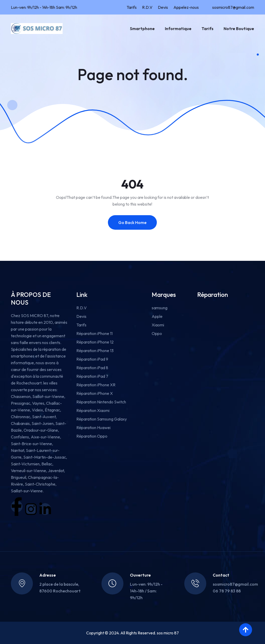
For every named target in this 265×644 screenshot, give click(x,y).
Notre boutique (239, 29)
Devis (163, 7)
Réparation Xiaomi (93, 410)
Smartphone (142, 29)
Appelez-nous (186, 7)
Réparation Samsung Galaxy (102, 419)
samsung (160, 308)
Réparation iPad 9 (92, 359)
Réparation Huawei (93, 428)
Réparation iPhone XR (96, 385)
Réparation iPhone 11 (94, 333)
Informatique (178, 29)
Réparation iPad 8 (92, 368)
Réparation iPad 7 (92, 376)
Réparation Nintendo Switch (101, 402)
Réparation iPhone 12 (95, 342)
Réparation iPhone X (95, 393)
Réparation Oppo (92, 436)
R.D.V (147, 7)
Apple (157, 316)
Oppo (157, 333)
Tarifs (132, 7)
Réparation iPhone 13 (95, 351)
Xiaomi (158, 325)
